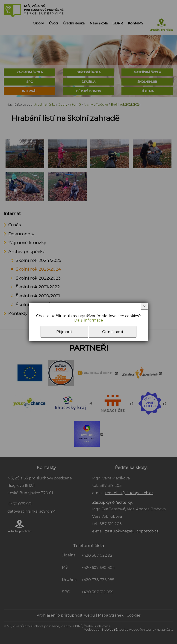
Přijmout (64, 332)
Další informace (89, 320)
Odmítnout (113, 332)
